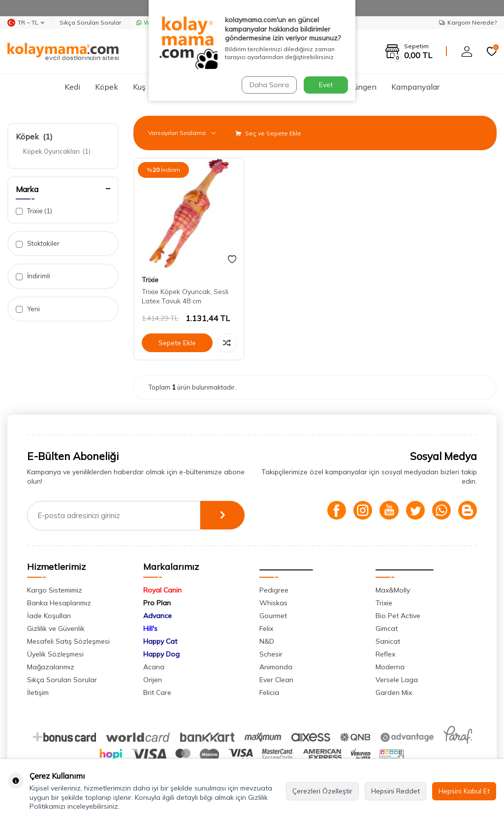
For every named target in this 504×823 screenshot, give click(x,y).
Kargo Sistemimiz (55, 590)
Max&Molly (393, 590)
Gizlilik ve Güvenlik (56, 628)
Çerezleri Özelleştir (322, 791)
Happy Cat (160, 641)
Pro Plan (157, 603)
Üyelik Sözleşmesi (55, 654)
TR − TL (26, 23)
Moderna (390, 667)
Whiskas (273, 603)
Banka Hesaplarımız (59, 603)
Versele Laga (397, 680)
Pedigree (274, 590)
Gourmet (273, 616)
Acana (154, 667)
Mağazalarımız (51, 667)
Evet (326, 85)
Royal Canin (162, 590)
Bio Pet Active (398, 616)
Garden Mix (394, 692)
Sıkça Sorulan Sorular (90, 22)
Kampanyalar (415, 87)
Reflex (385, 654)
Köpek (107, 87)
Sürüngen (360, 87)
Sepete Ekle (177, 343)
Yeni (28, 309)
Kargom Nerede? (468, 22)
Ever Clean (276, 680)
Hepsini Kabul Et (464, 791)
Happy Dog (161, 654)
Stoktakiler (38, 244)
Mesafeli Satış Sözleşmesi (68, 641)
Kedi (72, 87)
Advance (157, 616)
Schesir (271, 654)
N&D (267, 641)
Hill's (150, 628)
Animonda (276, 667)
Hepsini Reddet (395, 791)
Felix (266, 628)
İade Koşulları (49, 616)
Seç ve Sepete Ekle (268, 133)
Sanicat (388, 641)
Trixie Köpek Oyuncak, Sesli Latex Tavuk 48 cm (185, 296)
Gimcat (387, 628)
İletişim (38, 692)
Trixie (34, 211)
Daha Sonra (269, 85)
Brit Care (157, 692)
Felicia (269, 692)
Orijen (153, 680)
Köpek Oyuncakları (57, 151)
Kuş (139, 87)
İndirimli (33, 276)
